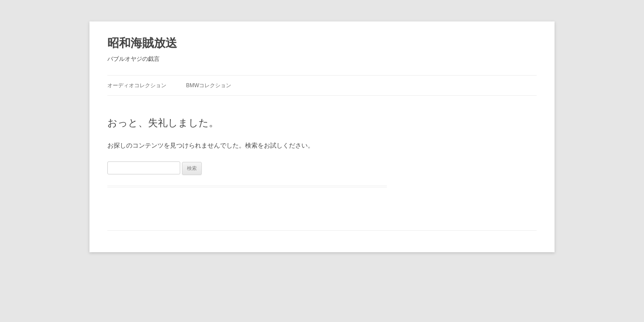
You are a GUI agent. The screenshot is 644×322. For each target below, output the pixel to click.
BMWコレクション (211, 85)
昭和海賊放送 (142, 43)
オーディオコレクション (137, 85)
